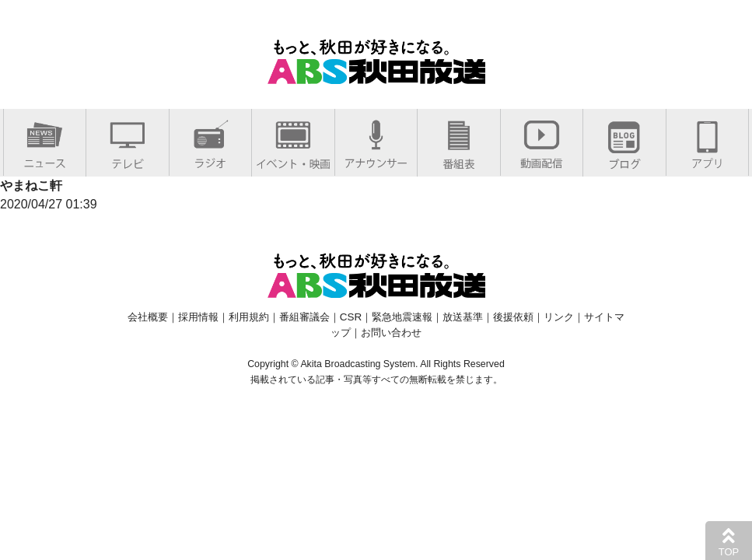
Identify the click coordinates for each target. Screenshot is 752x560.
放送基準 (463, 317)
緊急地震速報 (402, 317)
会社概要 (148, 317)
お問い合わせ (391, 332)
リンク (559, 317)
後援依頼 (513, 317)
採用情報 (198, 317)
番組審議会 (304, 317)
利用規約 (249, 317)
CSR (351, 317)
